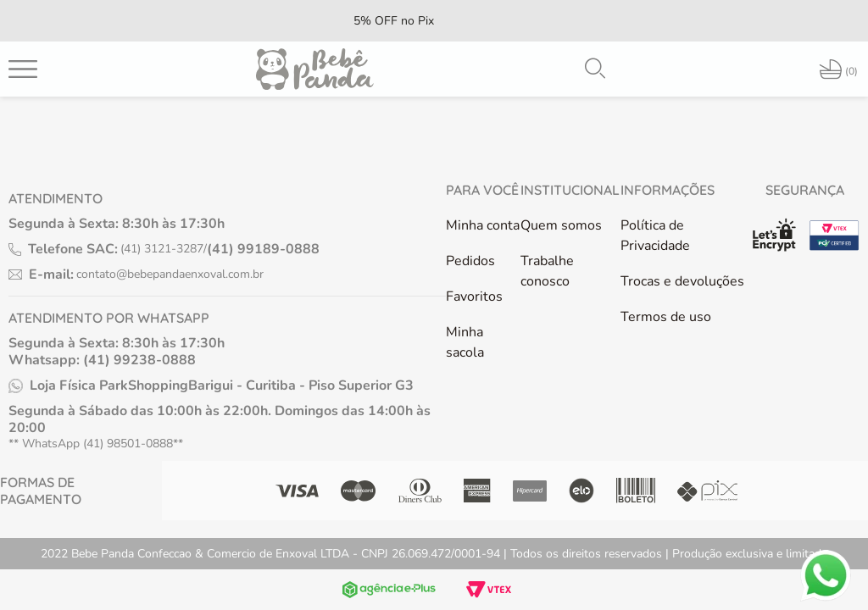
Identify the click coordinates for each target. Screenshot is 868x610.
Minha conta (483, 225)
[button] (595, 69)
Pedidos (470, 261)
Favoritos (474, 297)
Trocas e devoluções (682, 281)
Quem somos (561, 225)
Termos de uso (666, 317)
